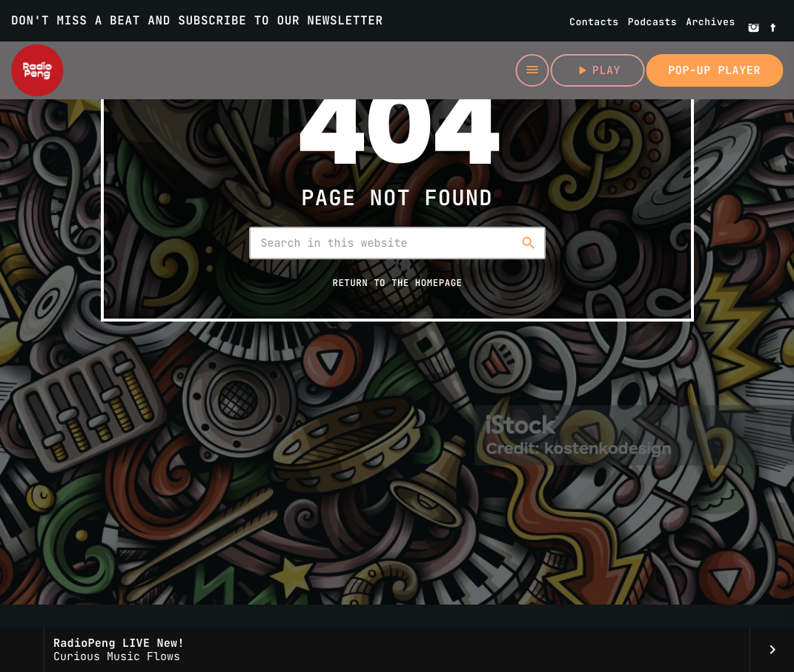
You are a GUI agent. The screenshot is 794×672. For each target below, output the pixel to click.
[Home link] (37, 70)
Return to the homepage (397, 283)
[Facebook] (773, 29)
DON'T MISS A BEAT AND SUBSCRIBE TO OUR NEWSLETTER (197, 20)
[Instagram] (754, 29)
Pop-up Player (714, 70)
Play (598, 70)
